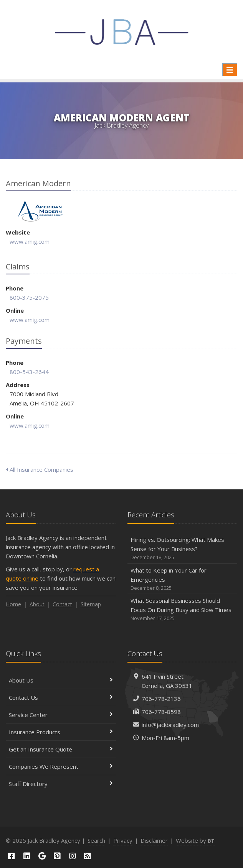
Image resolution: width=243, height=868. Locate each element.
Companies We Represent (61, 766)
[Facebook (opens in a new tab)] (12, 856)
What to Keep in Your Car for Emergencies (183, 579)
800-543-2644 (29, 372)
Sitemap (91, 604)
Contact (62, 604)
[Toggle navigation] (230, 70)
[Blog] (88, 856)
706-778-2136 (161, 699)
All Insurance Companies (40, 469)
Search (96, 840)
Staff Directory (61, 784)
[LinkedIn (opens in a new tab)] (27, 856)
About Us (61, 680)
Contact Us (61, 697)
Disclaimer (154, 840)
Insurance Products (61, 732)
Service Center (61, 715)
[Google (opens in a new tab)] (42, 856)
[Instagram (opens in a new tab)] (73, 856)
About (37, 604)
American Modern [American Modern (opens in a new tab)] (40, 211)
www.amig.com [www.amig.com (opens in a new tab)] (30, 241)
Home (13, 604)
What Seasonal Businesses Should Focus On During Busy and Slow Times (183, 610)
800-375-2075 (29, 297)
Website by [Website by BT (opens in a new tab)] (195, 840)
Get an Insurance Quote (61, 749)
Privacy (123, 840)
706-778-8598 (161, 712)
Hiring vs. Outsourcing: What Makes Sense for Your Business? (183, 549)
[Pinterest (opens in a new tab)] (57, 856)
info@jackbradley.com (170, 725)
